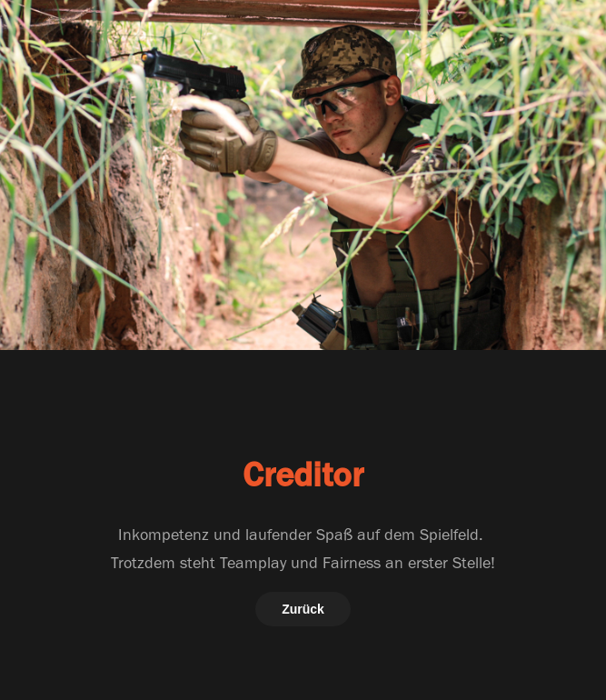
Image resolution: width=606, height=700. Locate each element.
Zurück (303, 609)
